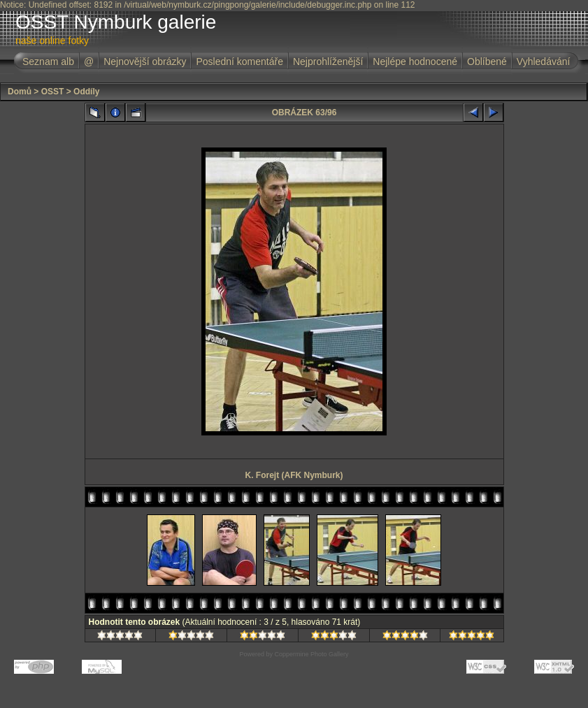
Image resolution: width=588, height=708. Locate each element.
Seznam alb (48, 62)
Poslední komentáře (239, 62)
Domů (20, 92)
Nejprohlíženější (328, 62)
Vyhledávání (544, 62)
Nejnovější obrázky (145, 62)
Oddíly (86, 92)
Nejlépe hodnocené (415, 62)
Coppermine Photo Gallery (311, 654)
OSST (53, 92)
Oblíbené (487, 62)
